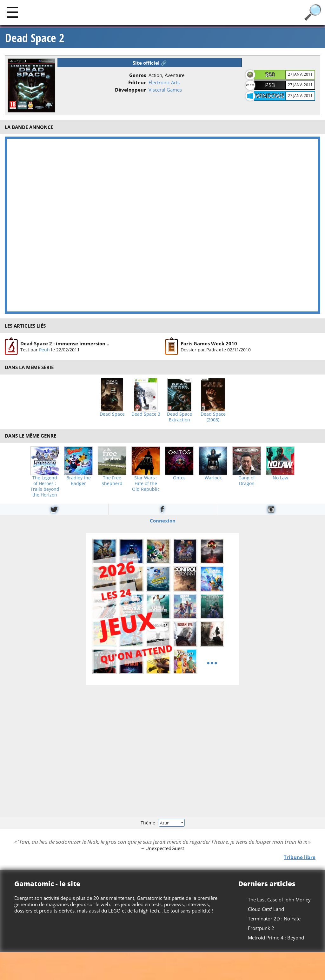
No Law (280, 478)
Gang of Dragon (247, 481)
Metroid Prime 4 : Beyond (276, 938)
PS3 (270, 85)
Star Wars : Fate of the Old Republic (146, 484)
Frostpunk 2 (261, 928)
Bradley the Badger (79, 481)
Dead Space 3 (146, 414)
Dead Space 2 (35, 38)
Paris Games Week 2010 (209, 343)
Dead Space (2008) (213, 417)
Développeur (130, 90)
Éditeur (137, 82)
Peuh (44, 350)
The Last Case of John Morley (279, 900)
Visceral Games (165, 90)
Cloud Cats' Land (266, 909)
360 (270, 74)
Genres (138, 75)
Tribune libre (300, 857)
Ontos (179, 478)
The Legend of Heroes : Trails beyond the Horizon (45, 486)
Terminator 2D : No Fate (274, 919)
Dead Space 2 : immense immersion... (65, 343)
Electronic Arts (164, 82)
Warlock (213, 478)
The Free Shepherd (112, 481)
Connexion (163, 520)
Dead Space (112, 414)
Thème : (162, 823)
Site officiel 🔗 (150, 63)
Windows (270, 96)
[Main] (12, 12)
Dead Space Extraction (179, 417)
